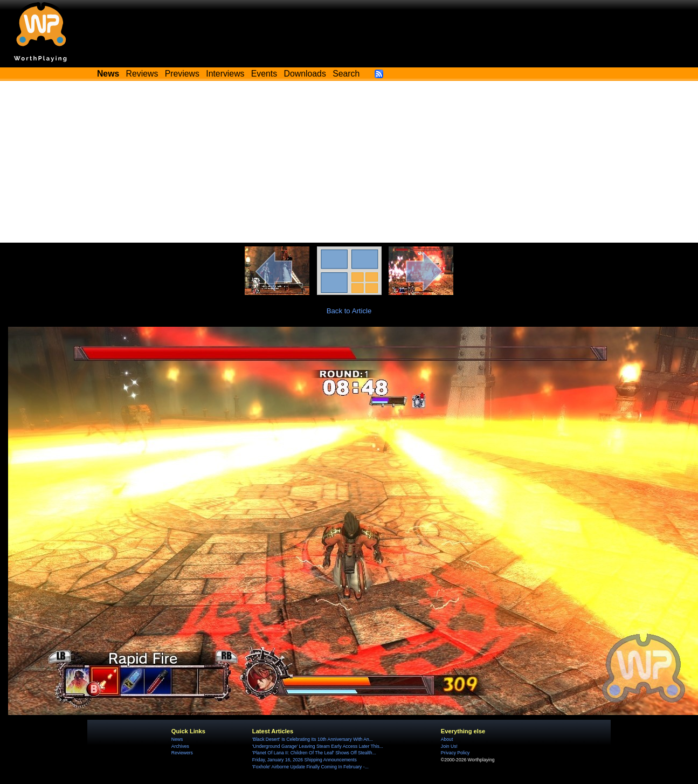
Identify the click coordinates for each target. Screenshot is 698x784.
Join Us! (449, 746)
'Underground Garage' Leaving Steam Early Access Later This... (318, 746)
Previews (182, 74)
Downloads (305, 74)
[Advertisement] (349, 162)
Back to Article (349, 311)
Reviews (142, 74)
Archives (180, 746)
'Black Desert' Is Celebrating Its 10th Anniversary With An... (313, 739)
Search (346, 74)
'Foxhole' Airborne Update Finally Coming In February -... (310, 767)
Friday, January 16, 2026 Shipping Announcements (305, 760)
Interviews (225, 74)
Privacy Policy (455, 753)
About (447, 739)
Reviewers (182, 753)
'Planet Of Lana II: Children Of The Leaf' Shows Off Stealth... (314, 753)
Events (264, 74)
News (177, 739)
